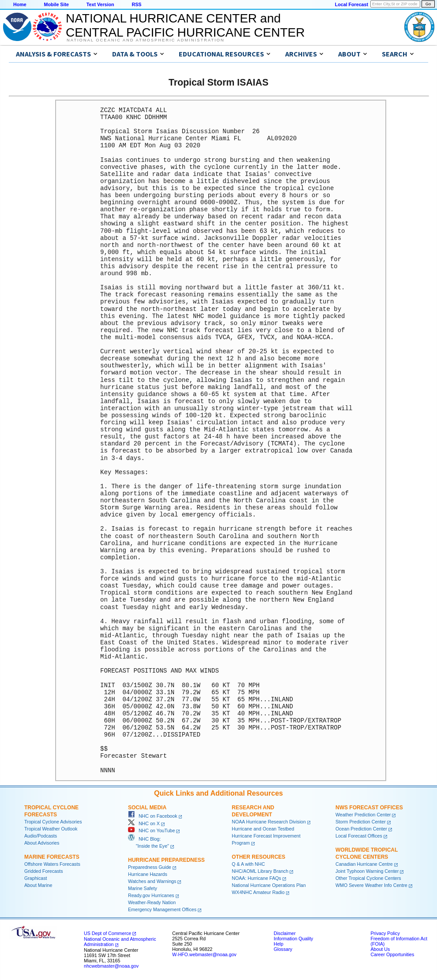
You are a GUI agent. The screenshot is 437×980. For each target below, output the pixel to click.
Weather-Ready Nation (152, 902)
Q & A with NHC (248, 864)
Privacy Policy (385, 933)
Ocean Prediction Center (361, 829)
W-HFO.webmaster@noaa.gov (204, 954)
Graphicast (36, 878)
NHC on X (144, 823)
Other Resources (258, 857)
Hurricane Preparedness (166, 860)
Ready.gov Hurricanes (151, 895)
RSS (136, 4)
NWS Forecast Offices (369, 808)
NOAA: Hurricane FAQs (256, 878)
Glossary (283, 949)
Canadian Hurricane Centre (364, 864)
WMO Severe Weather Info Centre (371, 885)
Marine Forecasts (52, 857)
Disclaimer (285, 933)
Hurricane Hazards (148, 874)
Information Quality (293, 939)
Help (279, 944)
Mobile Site (57, 4)
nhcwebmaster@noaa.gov (111, 966)
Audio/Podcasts (41, 836)
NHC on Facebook (153, 816)
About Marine (38, 885)
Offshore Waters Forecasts (52, 864)
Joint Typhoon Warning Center (367, 871)
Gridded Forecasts (44, 871)
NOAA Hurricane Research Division (269, 822)
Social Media (147, 808)
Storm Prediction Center (361, 822)
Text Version (100, 4)
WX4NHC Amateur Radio (258, 892)
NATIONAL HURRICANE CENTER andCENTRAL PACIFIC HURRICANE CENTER (185, 25)
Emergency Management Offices (162, 909)
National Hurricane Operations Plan (269, 885)
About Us (380, 949)
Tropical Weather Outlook (51, 829)
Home (20, 4)
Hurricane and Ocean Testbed (263, 829)
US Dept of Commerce (107, 933)
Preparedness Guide (150, 867)
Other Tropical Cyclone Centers (368, 878)
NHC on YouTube (151, 830)
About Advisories (42, 843)
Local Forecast (352, 4)
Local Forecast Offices (359, 836)
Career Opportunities (392, 954)
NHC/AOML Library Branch (260, 871)
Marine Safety (143, 888)
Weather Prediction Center (363, 815)
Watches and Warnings (152, 881)
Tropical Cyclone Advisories (53, 822)
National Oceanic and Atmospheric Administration (145, 40)
